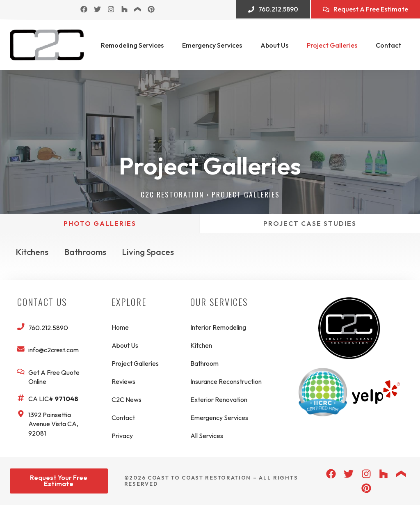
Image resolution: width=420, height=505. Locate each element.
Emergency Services (212, 45)
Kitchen (201, 345)
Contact (388, 45)
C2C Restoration (172, 194)
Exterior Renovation (219, 399)
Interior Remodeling (218, 327)
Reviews (123, 381)
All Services (207, 436)
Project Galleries (332, 45)
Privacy (122, 436)
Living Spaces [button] (148, 252)
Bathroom (204, 363)
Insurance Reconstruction (226, 381)
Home (120, 327)
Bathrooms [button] (86, 252)
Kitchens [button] (32, 252)
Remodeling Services (132, 45)
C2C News (127, 399)
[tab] (100, 223)
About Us (274, 45)
